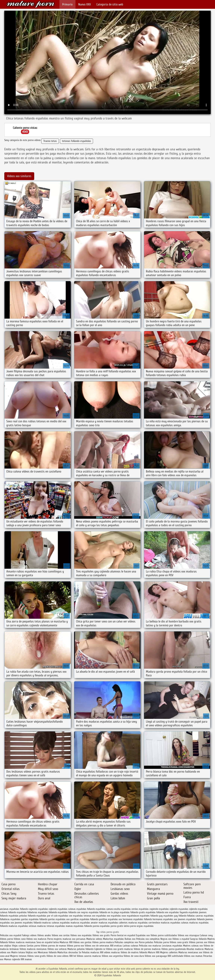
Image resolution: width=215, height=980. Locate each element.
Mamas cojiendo (12, 959)
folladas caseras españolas (200, 916)
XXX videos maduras (110, 952)
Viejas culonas (19, 946)
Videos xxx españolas (81, 935)
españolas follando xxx (157, 912)
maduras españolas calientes (113, 923)
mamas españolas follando (79, 926)
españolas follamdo (47, 912)
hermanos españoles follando (137, 919)
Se (80, 952)
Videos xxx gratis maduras (120, 949)
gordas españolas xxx (59, 919)
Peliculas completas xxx (126, 942)
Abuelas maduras (195, 949)
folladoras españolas (10, 919)
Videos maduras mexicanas (22, 942)
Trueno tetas (50, 141)
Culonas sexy (206, 935)
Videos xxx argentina (113, 956)
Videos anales (45, 935)
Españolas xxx (143, 935)
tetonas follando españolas (76, 141)
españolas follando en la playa (104, 912)
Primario (67, 4)
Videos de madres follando (134, 952)
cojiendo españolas (58, 909)
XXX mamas (26, 959)
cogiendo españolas (38, 909)
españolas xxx (103, 916)
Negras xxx (166, 939)
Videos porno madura (103, 942)
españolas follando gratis (132, 912)
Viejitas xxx (31, 952)
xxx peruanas (79, 939)
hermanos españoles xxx (165, 919)
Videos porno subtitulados (164, 935)
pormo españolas (101, 926)
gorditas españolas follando (84, 919)
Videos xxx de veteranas (97, 946)
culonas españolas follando (82, 909)
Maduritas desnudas (68, 952)
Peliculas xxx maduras (150, 946)
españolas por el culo (47, 916)
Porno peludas (146, 942)
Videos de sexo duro (134, 956)
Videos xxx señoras (57, 949)
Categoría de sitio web (110, 4)
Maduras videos (94, 939)
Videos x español (181, 939)
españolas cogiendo (149, 909)
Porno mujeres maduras (60, 939)
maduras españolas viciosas (23, 926)
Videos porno (7, 939)
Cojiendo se (100, 949)
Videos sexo (20, 939)
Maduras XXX (66, 942)
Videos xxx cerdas (61, 935)
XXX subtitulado (176, 956)
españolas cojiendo (168, 909)
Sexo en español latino (48, 942)
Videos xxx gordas (83, 942)
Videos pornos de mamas (54, 946)
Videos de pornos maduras (147, 949)
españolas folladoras (27, 912)
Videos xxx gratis (101, 935)
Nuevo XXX (85, 4)
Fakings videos (29, 935)
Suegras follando (199, 939)
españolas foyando (178, 912)
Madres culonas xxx (193, 946)
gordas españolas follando (34, 919)
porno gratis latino (120, 926)
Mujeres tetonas (18, 956)
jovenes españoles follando (28, 923)
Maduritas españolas (113, 939)
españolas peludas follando (22, 916)
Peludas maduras (91, 952)
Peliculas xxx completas (148, 939)
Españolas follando (30, 4)
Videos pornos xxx (198, 942)
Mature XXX (154, 952)
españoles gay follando (175, 916)
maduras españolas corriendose (144, 923)
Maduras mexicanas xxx (190, 952)
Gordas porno (33, 946)
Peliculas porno (162, 942)
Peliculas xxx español (11, 935)
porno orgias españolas (142, 926)
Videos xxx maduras (37, 939)
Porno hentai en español (123, 935)
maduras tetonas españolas (51, 926)
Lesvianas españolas (173, 946)
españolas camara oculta (108, 909)
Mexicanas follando (47, 952)
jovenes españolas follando (191, 919)
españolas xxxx (119, 916)
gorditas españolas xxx (110, 919)
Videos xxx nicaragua (188, 935)
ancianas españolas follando (14, 909)
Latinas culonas (130, 946)
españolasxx (133, 916)
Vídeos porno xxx (76, 946)
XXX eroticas (116, 946)
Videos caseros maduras (89, 956)
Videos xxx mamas (193, 956)
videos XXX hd (69, 956)
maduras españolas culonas (175, 923)
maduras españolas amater (84, 923)
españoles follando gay (151, 916)
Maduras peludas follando (80, 949)
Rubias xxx (130, 939)
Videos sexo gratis (179, 942)
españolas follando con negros (73, 912)
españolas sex (65, 916)
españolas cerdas (129, 909)
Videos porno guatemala (174, 949)
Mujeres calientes (169, 952)
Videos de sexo (54, 956)
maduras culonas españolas (56, 923)
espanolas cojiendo (188, 909)
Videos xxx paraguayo (156, 956)
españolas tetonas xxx (84, 916)
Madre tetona (18, 952)
